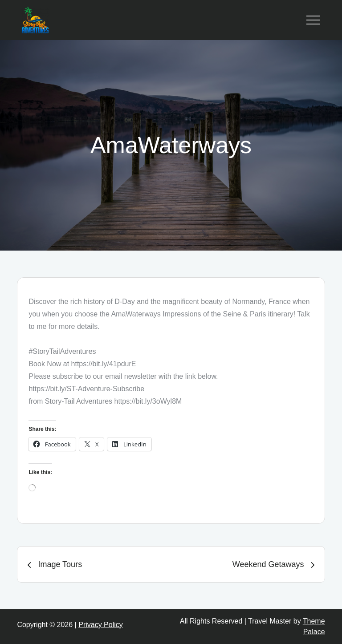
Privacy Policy (101, 625)
